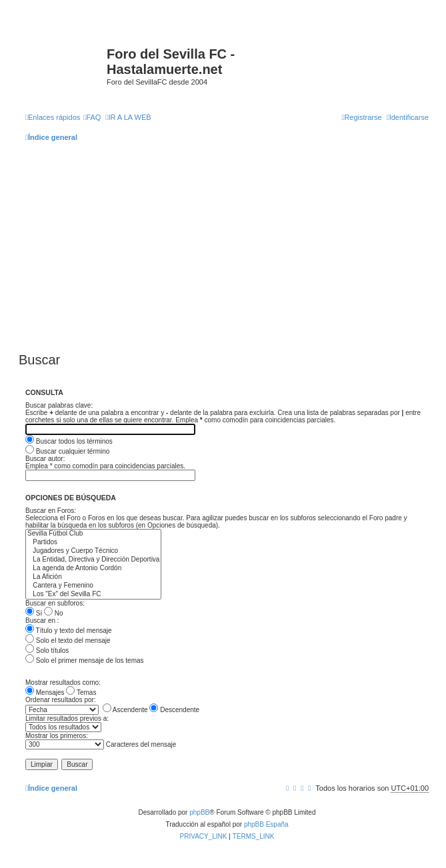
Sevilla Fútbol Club (93, 534)
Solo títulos (47, 651)
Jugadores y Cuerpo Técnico (93, 551)
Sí (34, 613)
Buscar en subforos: (55, 603)
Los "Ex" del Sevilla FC (93, 595)
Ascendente (125, 710)
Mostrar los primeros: (57, 736)
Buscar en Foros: (51, 511)
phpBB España (266, 824)
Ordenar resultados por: (61, 700)
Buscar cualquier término (67, 451)
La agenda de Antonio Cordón (93, 569)
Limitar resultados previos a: (67, 718)
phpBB (199, 812)
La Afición (93, 577)
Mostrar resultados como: (63, 682)
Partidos (93, 543)
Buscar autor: (45, 459)
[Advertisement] (227, 245)
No (54, 613)
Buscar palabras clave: (59, 405)
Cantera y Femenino (93, 586)
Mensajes (45, 692)
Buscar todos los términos (69, 441)
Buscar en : (42, 621)
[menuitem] (92, 117)
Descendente (174, 710)
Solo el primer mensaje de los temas (85, 660)
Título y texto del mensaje (69, 631)
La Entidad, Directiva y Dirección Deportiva (93, 560)
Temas (81, 692)
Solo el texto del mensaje (68, 641)
